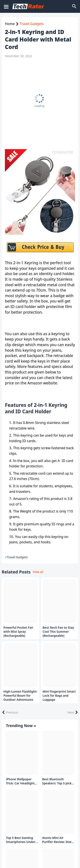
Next (71, 712)
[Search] (75, 6)
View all (38, 572)
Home (10, 24)
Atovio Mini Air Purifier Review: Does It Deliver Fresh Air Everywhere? (58, 840)
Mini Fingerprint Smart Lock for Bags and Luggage (59, 696)
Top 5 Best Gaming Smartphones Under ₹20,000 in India (21, 840)
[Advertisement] (40, 104)
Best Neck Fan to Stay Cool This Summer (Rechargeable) (58, 632)
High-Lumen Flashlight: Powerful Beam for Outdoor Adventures (20, 696)
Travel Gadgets (32, 24)
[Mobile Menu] (6, 6)
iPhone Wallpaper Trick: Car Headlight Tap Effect (20, 781)
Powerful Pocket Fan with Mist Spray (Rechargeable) (18, 632)
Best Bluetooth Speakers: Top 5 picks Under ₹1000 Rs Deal (58, 781)
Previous (12, 712)
